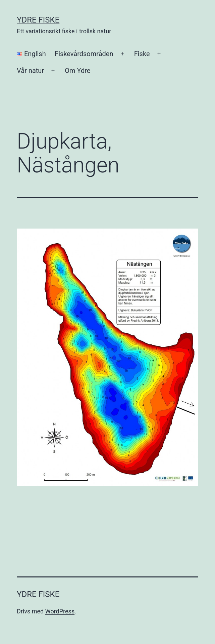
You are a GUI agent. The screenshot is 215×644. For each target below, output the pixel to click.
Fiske (142, 54)
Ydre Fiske (38, 20)
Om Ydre (77, 71)
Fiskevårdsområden (84, 54)
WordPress (60, 611)
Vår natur (30, 71)
